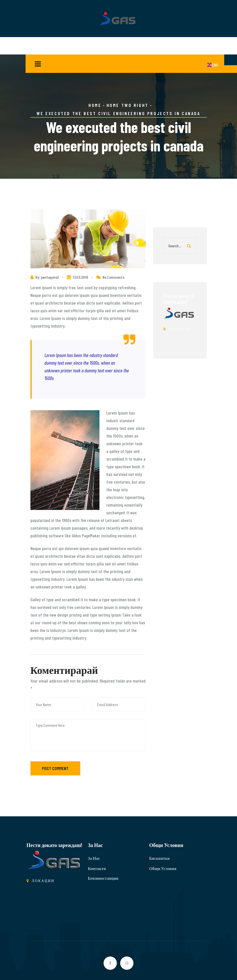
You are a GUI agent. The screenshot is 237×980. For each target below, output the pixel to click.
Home (95, 105)
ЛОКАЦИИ (177, 329)
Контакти (97, 868)
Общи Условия (163, 868)
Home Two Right (128, 105)
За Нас (94, 858)
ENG (213, 65)
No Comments (113, 277)
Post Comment (55, 768)
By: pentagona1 (47, 277)
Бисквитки (160, 858)
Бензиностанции (103, 878)
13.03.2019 (81, 277)
